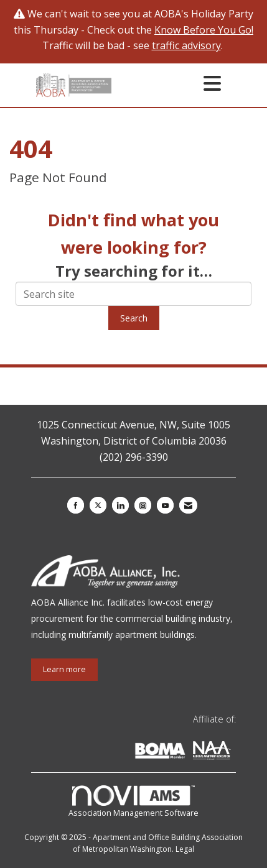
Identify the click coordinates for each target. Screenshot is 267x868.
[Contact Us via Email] (188, 505)
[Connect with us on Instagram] (143, 505)
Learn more (64, 669)
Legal (185, 849)
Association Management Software (133, 802)
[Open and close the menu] (170, 83)
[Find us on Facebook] (76, 505)
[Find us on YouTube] (165, 505)
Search (134, 318)
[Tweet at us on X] (98, 505)
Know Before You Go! (204, 30)
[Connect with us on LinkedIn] (120, 505)
